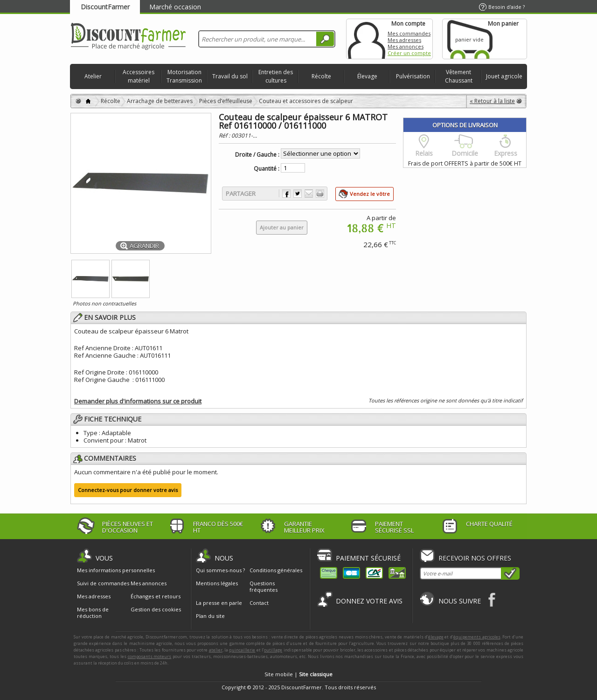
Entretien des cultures (276, 76)
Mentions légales (217, 583)
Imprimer (320, 194)
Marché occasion (175, 7)
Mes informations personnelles (116, 570)
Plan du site (210, 616)
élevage (436, 637)
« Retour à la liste (492, 101)
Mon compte (367, 39)
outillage (273, 650)
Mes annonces (406, 46)
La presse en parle (219, 603)
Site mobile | (298, 674)
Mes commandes (409, 33)
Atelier (93, 76)
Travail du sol (230, 76)
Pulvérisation (413, 76)
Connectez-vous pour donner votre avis (128, 490)
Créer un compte (409, 53)
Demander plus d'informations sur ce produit (138, 401)
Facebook (492, 600)
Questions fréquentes (264, 586)
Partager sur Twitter (298, 194)
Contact (259, 603)
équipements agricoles (477, 637)
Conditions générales (276, 570)
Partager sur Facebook (286, 194)
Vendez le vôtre (370, 194)
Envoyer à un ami (309, 194)
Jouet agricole (504, 76)
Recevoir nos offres (475, 558)
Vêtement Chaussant (459, 76)
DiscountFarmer (105, 7)
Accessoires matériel (139, 76)
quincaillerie (242, 650)
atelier (216, 650)
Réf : (225, 135)
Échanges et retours (156, 596)
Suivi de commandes (103, 583)
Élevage (367, 76)
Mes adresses (404, 40)
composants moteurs (150, 656)
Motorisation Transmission (184, 76)
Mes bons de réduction (93, 613)
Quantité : (267, 169)
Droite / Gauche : (257, 155)
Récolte (321, 76)
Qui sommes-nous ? (220, 570)
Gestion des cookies (156, 610)
